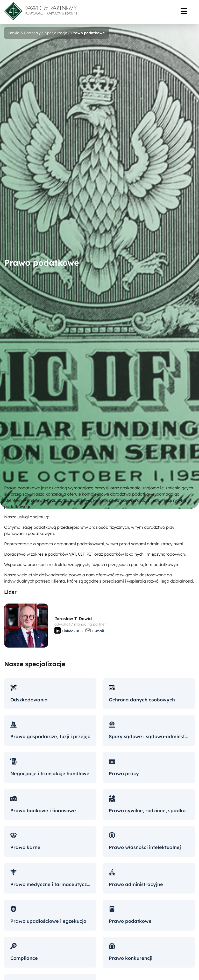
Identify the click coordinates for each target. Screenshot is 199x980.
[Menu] (186, 12)
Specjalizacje (56, 33)
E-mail (94, 631)
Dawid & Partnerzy (24, 33)
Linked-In (67, 631)
